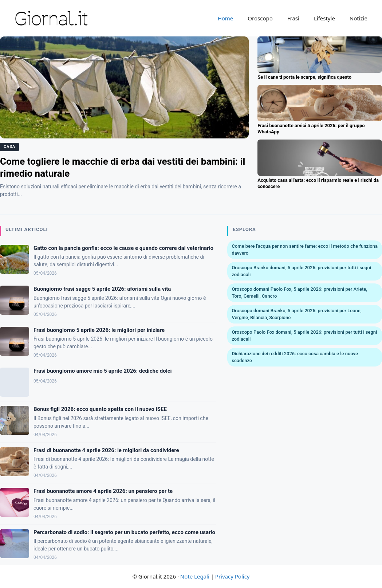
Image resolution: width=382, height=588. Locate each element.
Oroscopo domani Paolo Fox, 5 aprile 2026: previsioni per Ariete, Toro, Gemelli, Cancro (299, 293)
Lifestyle (324, 18)
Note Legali (195, 576)
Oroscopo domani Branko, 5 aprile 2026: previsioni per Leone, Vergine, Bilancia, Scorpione (296, 314)
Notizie (359, 18)
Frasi (293, 18)
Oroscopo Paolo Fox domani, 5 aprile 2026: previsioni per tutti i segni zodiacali (304, 336)
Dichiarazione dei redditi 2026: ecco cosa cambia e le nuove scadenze (295, 357)
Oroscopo (260, 18)
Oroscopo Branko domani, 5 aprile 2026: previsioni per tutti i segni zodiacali (301, 271)
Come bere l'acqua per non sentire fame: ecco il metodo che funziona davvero (305, 250)
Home (226, 18)
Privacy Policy (233, 576)
